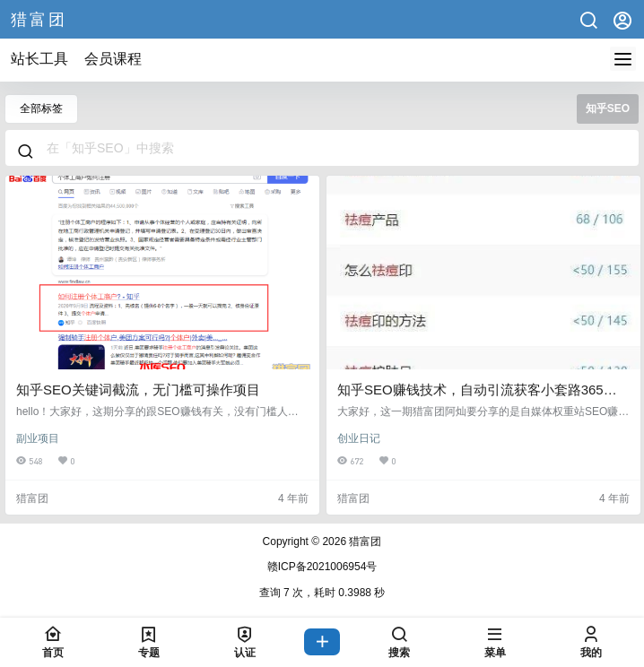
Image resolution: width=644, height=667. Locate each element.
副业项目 (38, 438)
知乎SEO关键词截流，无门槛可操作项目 (138, 390)
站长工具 (39, 59)
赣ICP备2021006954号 (322, 567)
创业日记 (359, 438)
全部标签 (41, 108)
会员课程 (113, 59)
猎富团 (364, 541)
